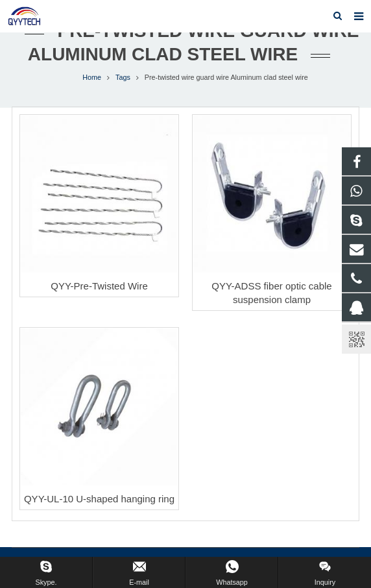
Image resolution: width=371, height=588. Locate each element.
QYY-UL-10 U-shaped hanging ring (99, 499)
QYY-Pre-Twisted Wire (99, 286)
